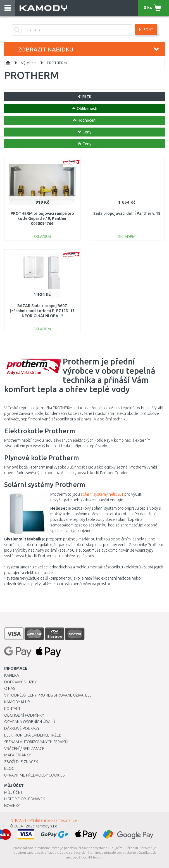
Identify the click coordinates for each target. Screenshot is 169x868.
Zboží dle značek (21, 762)
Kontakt (12, 709)
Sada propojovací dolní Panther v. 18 (127, 213)
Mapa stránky (17, 755)
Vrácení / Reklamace (24, 749)
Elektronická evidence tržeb (33, 735)
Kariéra (12, 675)
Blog (9, 768)
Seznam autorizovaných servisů (36, 742)
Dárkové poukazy (22, 728)
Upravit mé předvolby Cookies (34, 775)
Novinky (12, 806)
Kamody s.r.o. (47, 826)
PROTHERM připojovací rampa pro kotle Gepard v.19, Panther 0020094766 (42, 218)
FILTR (84, 97)
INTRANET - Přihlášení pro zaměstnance (43, 820)
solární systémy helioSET (103, 494)
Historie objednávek (25, 799)
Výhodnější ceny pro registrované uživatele (48, 695)
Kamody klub (17, 702)
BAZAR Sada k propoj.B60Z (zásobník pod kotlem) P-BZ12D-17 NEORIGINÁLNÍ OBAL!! (42, 311)
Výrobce (28, 63)
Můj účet (13, 792)
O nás (10, 688)
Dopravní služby (20, 682)
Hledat (146, 30)
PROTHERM (57, 63)
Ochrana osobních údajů (30, 722)
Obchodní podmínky (24, 715)
